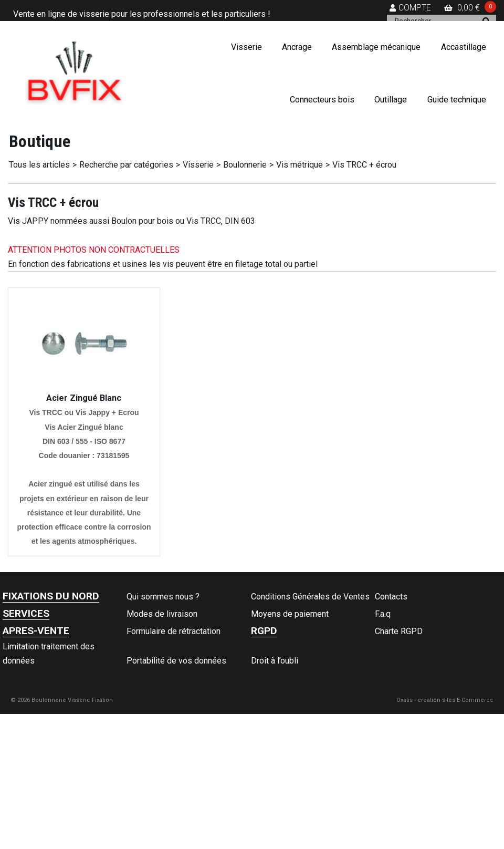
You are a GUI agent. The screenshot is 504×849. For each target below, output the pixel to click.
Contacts (391, 597)
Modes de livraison (162, 614)
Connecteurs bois (322, 100)
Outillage (391, 100)
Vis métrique (300, 165)
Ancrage (297, 47)
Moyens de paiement (290, 614)
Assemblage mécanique (376, 47)
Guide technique (457, 100)
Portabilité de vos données (176, 661)
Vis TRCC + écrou (364, 165)
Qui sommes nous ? (163, 597)
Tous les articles (39, 165)
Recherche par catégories (126, 165)
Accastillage (464, 47)
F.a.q (383, 614)
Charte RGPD (399, 631)
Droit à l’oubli (275, 661)
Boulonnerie (245, 165)
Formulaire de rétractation (174, 631)
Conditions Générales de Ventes (310, 597)
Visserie (246, 47)
